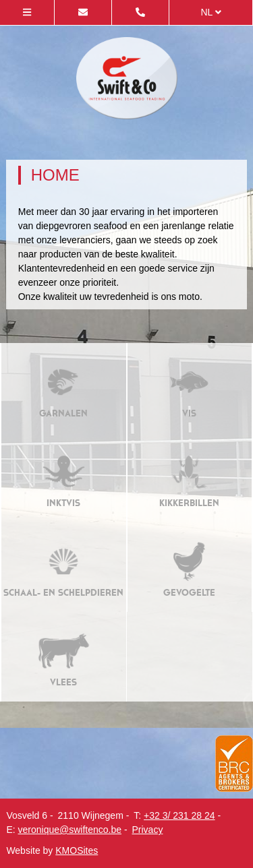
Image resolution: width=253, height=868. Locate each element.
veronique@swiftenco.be (70, 830)
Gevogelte (190, 567)
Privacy (147, 830)
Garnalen (63, 388)
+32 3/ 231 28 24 (179, 815)
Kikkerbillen (190, 477)
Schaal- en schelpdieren (63, 567)
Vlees (63, 657)
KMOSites (77, 850)
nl (210, 12)
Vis (190, 388)
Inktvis (63, 477)
